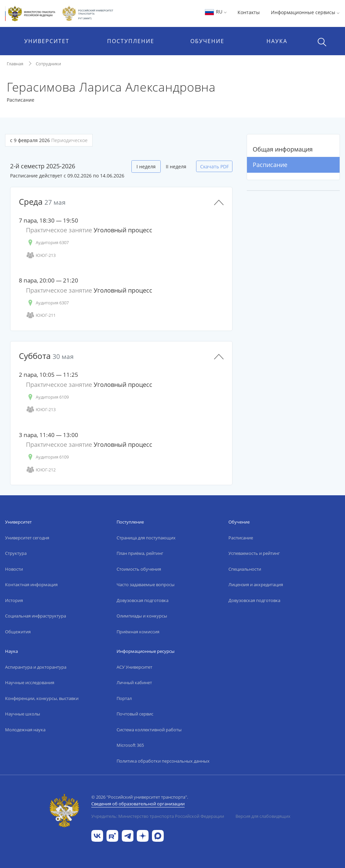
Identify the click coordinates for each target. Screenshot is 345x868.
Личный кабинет (134, 682)
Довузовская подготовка (143, 600)
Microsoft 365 (130, 745)
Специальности (245, 569)
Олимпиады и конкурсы (142, 616)
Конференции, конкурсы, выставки (42, 698)
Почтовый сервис (135, 714)
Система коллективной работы (149, 730)
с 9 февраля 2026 (49, 140)
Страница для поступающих (146, 538)
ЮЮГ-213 (41, 255)
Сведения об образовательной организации (138, 804)
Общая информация (283, 149)
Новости (14, 569)
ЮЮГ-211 (41, 315)
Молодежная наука (25, 730)
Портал (124, 698)
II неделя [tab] (176, 166)
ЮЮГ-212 (41, 470)
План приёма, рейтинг (140, 553)
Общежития (18, 632)
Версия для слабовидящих (263, 816)
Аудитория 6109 (47, 397)
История (14, 600)
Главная (15, 64)
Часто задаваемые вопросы (146, 585)
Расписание (270, 165)
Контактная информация (31, 585)
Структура (16, 553)
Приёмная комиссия (138, 632)
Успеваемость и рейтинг (254, 553)
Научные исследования (30, 682)
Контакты (249, 12)
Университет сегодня (27, 538)
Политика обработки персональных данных (163, 761)
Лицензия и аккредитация (256, 585)
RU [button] (215, 12)
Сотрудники (48, 64)
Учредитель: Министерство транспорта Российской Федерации (158, 816)
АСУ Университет (134, 667)
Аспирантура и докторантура (36, 667)
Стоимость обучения (139, 569)
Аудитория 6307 (47, 243)
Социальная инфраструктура (36, 616)
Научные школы (23, 714)
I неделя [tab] (146, 166)
